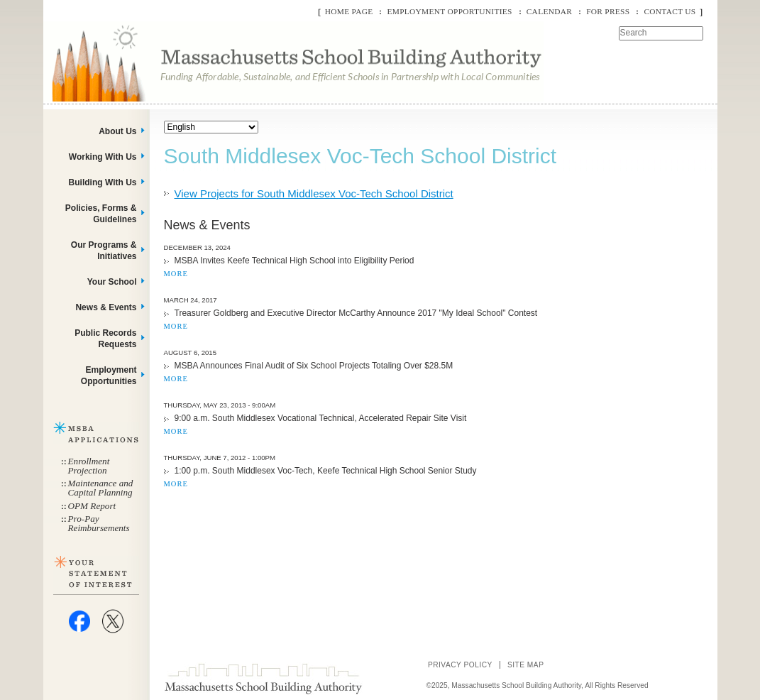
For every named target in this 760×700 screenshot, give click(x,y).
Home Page (349, 11)
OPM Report (92, 506)
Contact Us (670, 11)
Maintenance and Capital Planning (101, 488)
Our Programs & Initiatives (104, 251)
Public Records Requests (105, 339)
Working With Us (103, 157)
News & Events (106, 307)
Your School (112, 282)
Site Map (526, 665)
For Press (608, 11)
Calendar (549, 11)
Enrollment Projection (89, 466)
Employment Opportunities (449, 11)
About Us (117, 131)
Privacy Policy (460, 665)
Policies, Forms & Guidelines (101, 214)
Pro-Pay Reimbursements (99, 523)
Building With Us (103, 182)
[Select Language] (211, 127)
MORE (176, 274)
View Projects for (314, 193)
